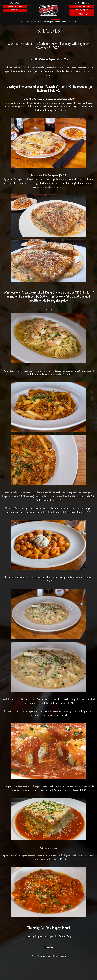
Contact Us (82, 10)
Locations (41, 22)
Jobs (69, 22)
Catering (64, 22)
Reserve (48, 22)
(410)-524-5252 (82, 3)
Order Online (82, 7)
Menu (23, 22)
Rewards (73, 22)
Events (15, 10)
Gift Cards (33, 22)
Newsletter (82, 14)
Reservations (15, 7)
